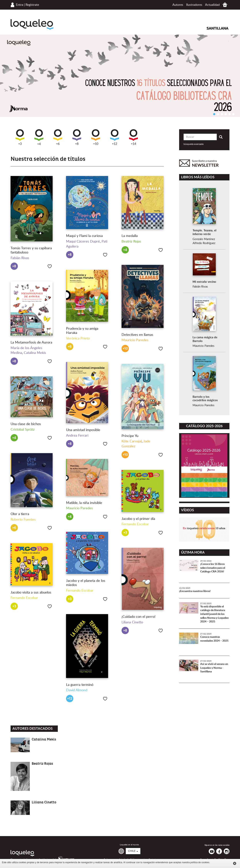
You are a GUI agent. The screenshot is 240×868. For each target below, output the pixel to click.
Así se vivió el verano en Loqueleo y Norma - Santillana (214, 668)
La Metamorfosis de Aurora (31, 343)
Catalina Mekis (35, 353)
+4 (39, 137)
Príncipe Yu (130, 436)
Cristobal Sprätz (23, 430)
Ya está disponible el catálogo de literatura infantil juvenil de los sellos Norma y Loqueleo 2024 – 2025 (214, 614)
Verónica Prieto (78, 339)
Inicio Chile (225, 5)
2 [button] (218, 114)
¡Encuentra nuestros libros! (195, 591)
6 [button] (233, 114)
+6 (58, 137)
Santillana (218, 28)
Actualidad (212, 5)
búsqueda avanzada (194, 144)
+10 (96, 137)
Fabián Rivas (20, 258)
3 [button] (222, 114)
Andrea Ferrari (77, 436)
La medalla (130, 236)
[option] (120, 76)
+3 (20, 137)
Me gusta (50, 266)
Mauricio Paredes (135, 340)
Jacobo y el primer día (138, 519)
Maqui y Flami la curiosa (84, 236)
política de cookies (200, 862)
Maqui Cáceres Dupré (83, 242)
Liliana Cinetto (132, 622)
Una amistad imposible (83, 430)
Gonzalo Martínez (204, 239)
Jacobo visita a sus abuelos (31, 593)
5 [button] (229, 114)
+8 (77, 137)
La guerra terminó (80, 685)
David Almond (77, 690)
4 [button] (226, 114)
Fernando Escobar (135, 524)
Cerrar (235, 863)
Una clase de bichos (26, 424)
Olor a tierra (20, 514)
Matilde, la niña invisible (84, 503)
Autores (178, 5)
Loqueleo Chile (32, 25)
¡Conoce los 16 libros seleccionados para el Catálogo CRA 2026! (213, 568)
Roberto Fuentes (23, 520)
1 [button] (214, 114)
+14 (133, 137)
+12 (115, 137)
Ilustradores (194, 5)
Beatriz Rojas (131, 242)
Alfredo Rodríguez (204, 243)
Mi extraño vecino (204, 282)
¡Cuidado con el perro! (139, 617)
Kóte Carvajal (132, 441)
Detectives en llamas (137, 335)
